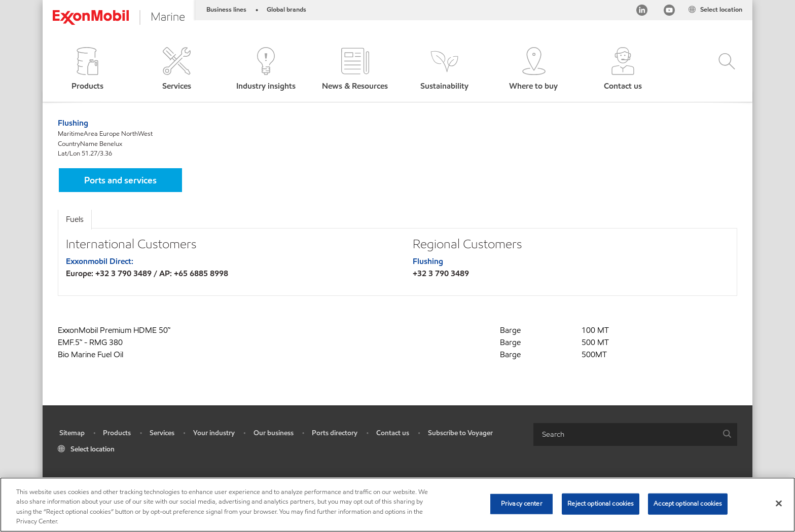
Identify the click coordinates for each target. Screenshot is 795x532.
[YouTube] (669, 12)
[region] (397, 505)
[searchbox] (625, 434)
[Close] (779, 503)
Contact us (393, 433)
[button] (87, 70)
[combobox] (635, 434)
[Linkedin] (642, 12)
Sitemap (72, 433)
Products (117, 433)
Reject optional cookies (601, 504)
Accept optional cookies (688, 504)
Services (162, 433)
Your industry (214, 433)
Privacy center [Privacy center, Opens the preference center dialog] (522, 504)
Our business (274, 433)
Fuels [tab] (75, 219)
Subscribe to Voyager (460, 433)
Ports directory (335, 433)
